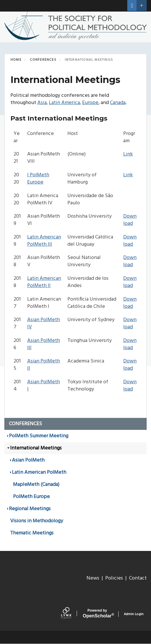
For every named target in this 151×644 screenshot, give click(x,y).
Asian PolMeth (28, 460)
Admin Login (134, 614)
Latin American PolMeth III (44, 241)
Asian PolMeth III (44, 344)
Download (130, 220)
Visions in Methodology (37, 521)
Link (128, 154)
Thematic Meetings (32, 533)
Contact (138, 578)
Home (16, 60)
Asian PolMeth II (44, 365)
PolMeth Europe (31, 497)
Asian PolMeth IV (44, 323)
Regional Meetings (30, 509)
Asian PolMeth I (44, 386)
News (93, 578)
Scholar (97, 614)
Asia (42, 103)
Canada (118, 103)
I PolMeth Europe (38, 179)
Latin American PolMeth (39, 472)
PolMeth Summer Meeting (39, 436)
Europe (90, 103)
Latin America (64, 103)
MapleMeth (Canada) (36, 485)
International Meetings (36, 448)
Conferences (43, 60)
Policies (114, 578)
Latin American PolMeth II (44, 282)
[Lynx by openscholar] (70, 614)
